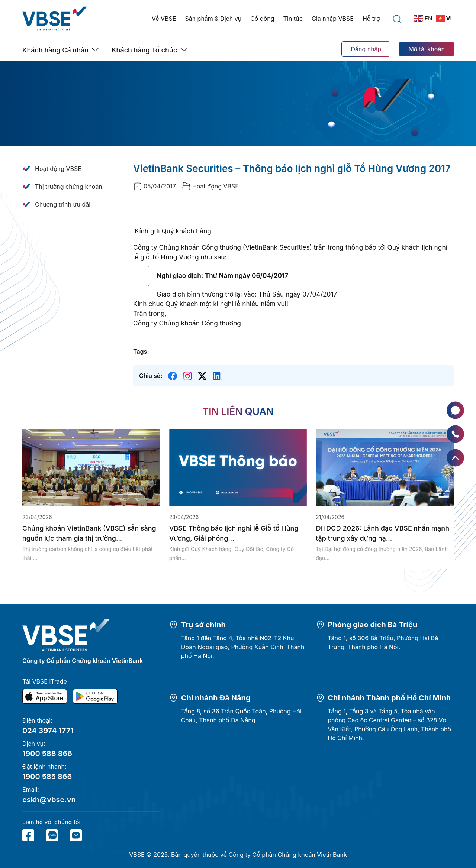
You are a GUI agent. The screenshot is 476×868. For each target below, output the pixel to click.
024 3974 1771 (48, 731)
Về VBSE (164, 19)
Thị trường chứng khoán (69, 187)
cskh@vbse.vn (49, 800)
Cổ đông (262, 19)
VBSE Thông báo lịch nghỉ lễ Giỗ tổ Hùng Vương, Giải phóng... (234, 533)
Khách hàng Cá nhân (55, 50)
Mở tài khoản (427, 49)
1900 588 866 (47, 754)
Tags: (141, 352)
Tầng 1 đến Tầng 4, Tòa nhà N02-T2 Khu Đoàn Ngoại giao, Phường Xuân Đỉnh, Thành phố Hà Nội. (243, 647)
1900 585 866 (47, 777)
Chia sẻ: (151, 376)
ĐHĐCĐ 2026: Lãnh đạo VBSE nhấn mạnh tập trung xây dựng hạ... (382, 533)
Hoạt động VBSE (58, 169)
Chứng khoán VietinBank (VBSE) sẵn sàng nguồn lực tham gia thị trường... (89, 533)
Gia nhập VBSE (333, 19)
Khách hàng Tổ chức (144, 50)
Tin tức (293, 19)
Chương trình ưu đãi (63, 204)
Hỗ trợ (371, 19)
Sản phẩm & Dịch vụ (213, 19)
